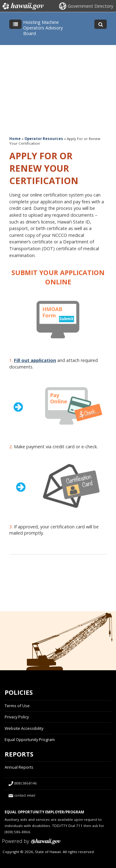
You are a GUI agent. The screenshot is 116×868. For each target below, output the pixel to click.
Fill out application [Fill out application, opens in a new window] (35, 360)
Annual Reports (19, 767)
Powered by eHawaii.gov (31, 844)
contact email (25, 795)
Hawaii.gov (22, 6)
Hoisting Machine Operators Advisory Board (43, 28)
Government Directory (90, 6)
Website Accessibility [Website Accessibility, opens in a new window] (24, 728)
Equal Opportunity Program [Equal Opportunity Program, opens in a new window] (30, 739)
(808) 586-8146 (25, 783)
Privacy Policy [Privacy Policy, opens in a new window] (17, 717)
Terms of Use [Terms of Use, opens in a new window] (17, 706)
